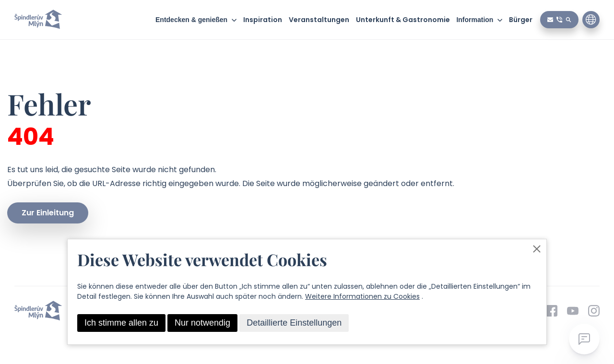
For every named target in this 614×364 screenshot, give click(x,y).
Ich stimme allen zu (121, 323)
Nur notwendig (202, 323)
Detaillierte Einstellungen (294, 323)
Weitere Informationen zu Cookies (362, 296)
